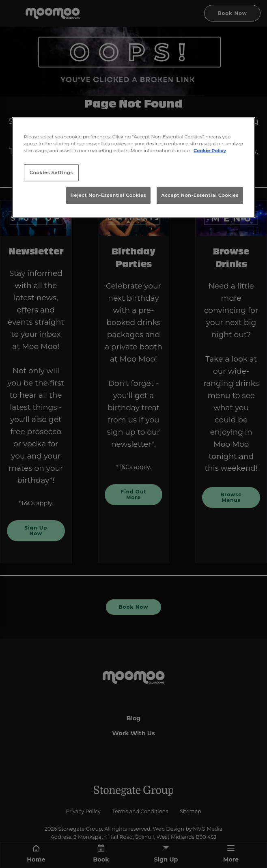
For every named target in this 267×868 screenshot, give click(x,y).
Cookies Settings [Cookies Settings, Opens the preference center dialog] (51, 172)
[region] (133, 168)
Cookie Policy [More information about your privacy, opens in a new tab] (210, 151)
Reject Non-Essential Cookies (109, 195)
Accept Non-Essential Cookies (200, 195)
